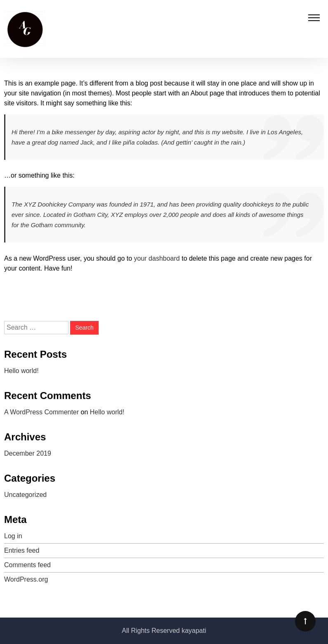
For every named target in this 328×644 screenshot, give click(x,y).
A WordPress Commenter (41, 412)
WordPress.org (26, 579)
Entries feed (22, 550)
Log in (13, 536)
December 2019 (28, 453)
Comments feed (27, 565)
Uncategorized (25, 495)
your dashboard (157, 258)
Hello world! (21, 371)
